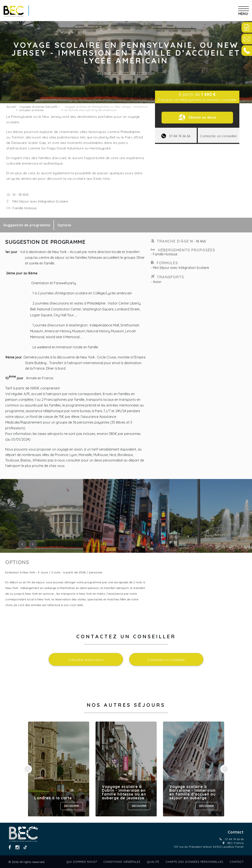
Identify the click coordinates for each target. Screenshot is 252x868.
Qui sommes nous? (82, 862)
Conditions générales (122, 862)
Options (64, 225)
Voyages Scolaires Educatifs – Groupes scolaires (40, 108)
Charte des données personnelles (194, 862)
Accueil (11, 107)
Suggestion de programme (27, 225)
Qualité (153, 862)
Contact (237, 862)
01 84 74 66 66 (234, 839)
